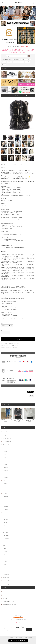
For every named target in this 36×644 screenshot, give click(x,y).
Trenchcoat (6, 516)
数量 (2, 330)
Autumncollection (7, 441)
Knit (5, 461)
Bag (5, 548)
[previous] (3, 13)
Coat (5, 529)
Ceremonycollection (7, 581)
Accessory (6, 539)
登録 (29, 630)
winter (5, 500)
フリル (29, 59)
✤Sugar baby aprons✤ (8, 584)
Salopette (6, 490)
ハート (15, 62)
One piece (5, 493)
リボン (9, 62)
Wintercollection (6, 445)
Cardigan (6, 467)
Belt (5, 568)
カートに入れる (18, 339)
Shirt (5, 458)
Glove (5, 558)
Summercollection (7, 438)
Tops (4, 448)
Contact (5, 598)
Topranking (5, 432)
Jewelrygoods (6, 532)
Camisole (6, 477)
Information (6, 595)
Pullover (6, 471)
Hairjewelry (7, 535)
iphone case (7, 574)
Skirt (5, 487)
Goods (5, 542)
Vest (5, 454)
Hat (5, 555)
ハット (4, 64)
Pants (5, 484)
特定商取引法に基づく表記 (9, 605)
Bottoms (4, 480)
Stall (5, 565)
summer (6, 497)
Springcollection (6, 435)
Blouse (5, 451)
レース (4, 62)
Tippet (5, 561)
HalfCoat (6, 519)
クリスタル (16, 59)
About (4, 592)
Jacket (5, 464)
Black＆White (6, 578)
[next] (33, 13)
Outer (4, 513)
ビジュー (21, 62)
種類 (2, 324)
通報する (32, 396)
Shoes (5, 552)
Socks (5, 571)
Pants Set (6, 506)
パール (23, 59)
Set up (4, 503)
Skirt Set (6, 510)
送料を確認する (15, 346)
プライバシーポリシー (8, 602)
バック (27, 62)
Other (4, 545)
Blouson (6, 526)
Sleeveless (6, 474)
